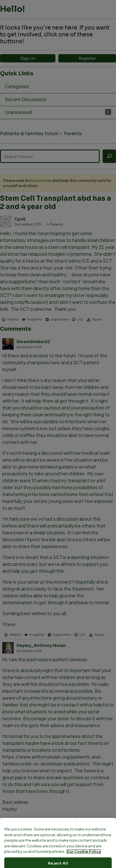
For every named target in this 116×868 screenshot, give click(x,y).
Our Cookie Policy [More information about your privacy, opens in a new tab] (84, 864)
